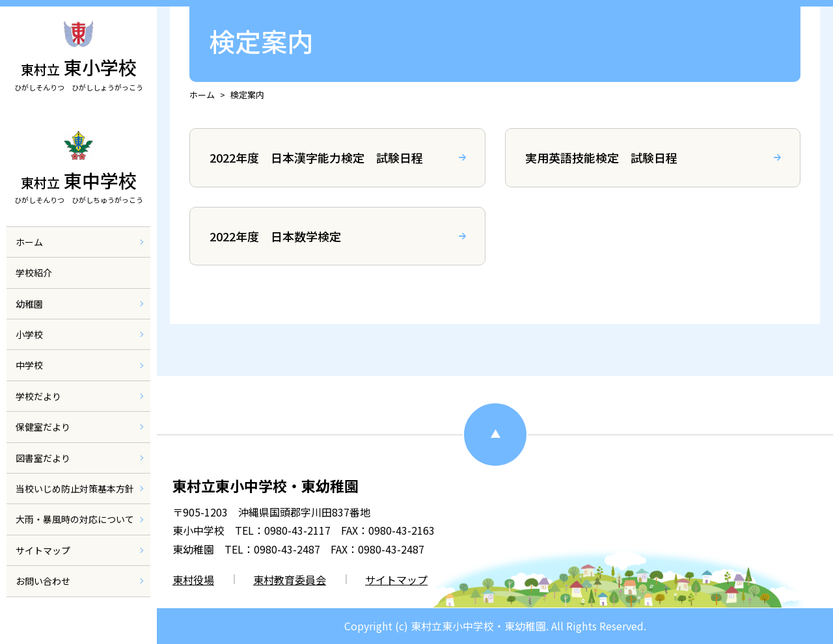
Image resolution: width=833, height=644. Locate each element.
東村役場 (193, 580)
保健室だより (43, 442)
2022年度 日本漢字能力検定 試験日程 (316, 157)
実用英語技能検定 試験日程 (601, 157)
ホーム (29, 257)
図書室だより (43, 472)
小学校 (29, 349)
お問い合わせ (43, 596)
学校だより (38, 411)
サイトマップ (43, 565)
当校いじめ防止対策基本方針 (75, 503)
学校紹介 (34, 288)
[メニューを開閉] (136, 287)
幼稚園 (29, 318)
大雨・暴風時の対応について (75, 534)
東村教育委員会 (290, 580)
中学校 (29, 380)
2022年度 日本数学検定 (275, 236)
